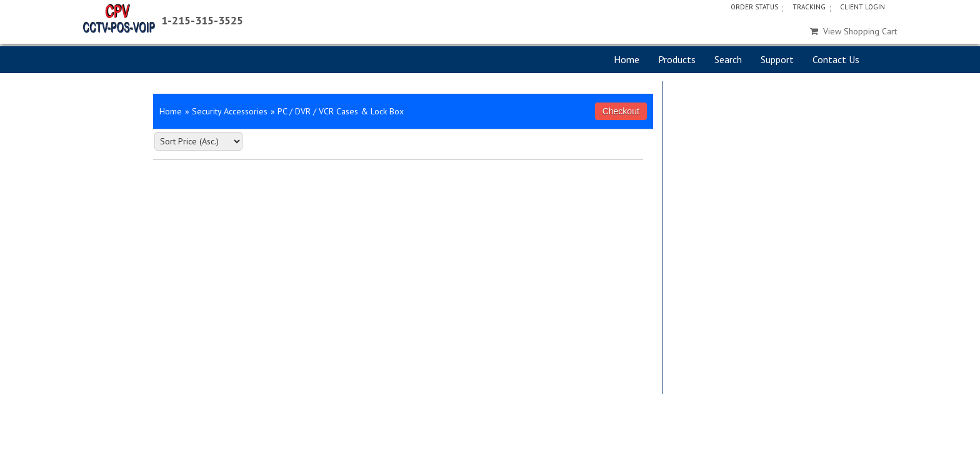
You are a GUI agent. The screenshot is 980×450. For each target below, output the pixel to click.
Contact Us (836, 59)
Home (627, 59)
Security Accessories (230, 111)
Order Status (754, 7)
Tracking (809, 7)
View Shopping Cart (853, 31)
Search (728, 59)
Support (777, 59)
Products (677, 59)
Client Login (862, 7)
